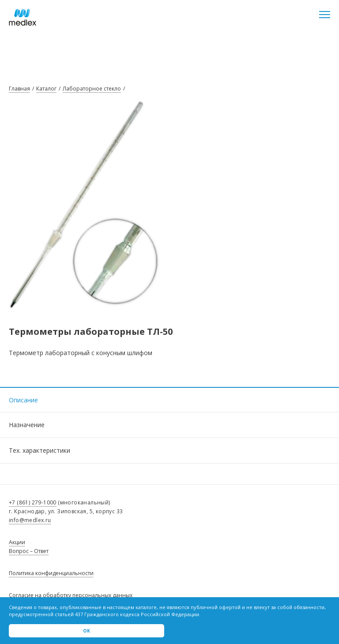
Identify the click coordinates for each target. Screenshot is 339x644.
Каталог (46, 89)
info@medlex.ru (30, 520)
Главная (19, 89)
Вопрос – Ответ (29, 551)
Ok (87, 631)
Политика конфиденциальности (51, 573)
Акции (17, 542)
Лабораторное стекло (92, 89)
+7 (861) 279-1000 (33, 502)
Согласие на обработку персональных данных (71, 595)
